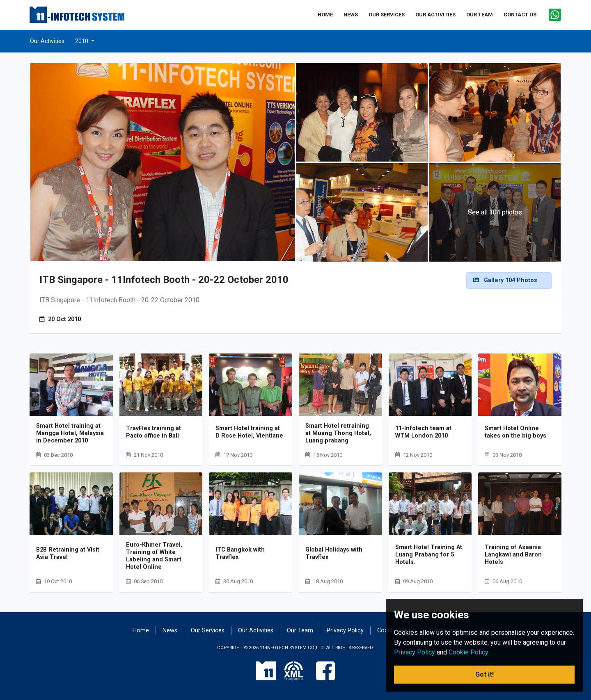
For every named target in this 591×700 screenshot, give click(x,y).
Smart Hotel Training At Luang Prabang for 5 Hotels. (429, 555)
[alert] (509, 280)
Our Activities (47, 41)
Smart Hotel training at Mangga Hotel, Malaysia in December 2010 (70, 433)
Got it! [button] (484, 674)
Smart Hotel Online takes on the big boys (515, 432)
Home (141, 630)
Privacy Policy (345, 630)
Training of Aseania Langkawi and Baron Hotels (513, 555)
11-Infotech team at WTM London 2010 (423, 432)
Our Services (208, 630)
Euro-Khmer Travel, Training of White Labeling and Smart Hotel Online (154, 556)
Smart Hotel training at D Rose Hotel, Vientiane (249, 432)
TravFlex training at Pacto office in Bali (153, 432)
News (170, 630)
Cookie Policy (468, 652)
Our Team (300, 630)
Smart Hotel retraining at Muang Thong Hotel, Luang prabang (338, 433)
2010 (82, 41)
